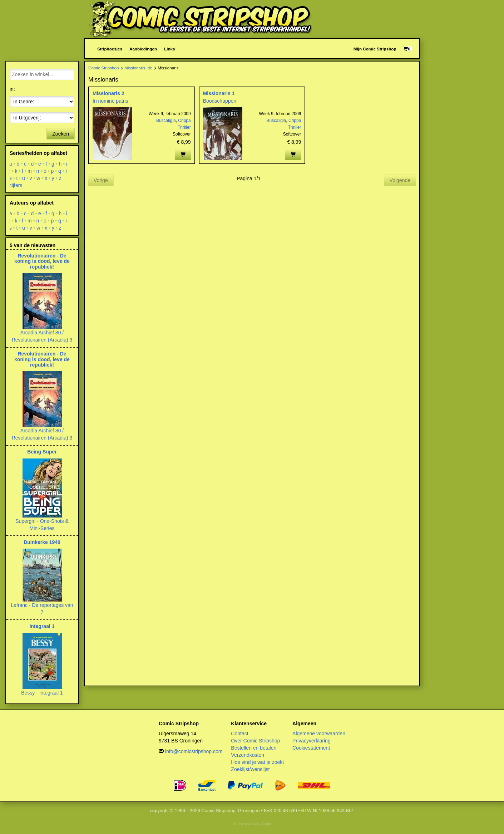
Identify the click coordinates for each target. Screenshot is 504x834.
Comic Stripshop (104, 68)
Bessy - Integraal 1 (42, 693)
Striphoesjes (110, 49)
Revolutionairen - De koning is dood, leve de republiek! (42, 261)
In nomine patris (110, 101)
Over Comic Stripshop (255, 741)
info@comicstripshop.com (194, 751)
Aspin (266, 824)
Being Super (42, 452)
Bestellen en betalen (254, 748)
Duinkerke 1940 (42, 542)
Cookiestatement (311, 748)
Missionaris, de (138, 68)
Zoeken (61, 134)
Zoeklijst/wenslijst (250, 769)
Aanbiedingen (143, 49)
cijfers (16, 185)
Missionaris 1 (219, 93)
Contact (239, 734)
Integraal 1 (42, 626)
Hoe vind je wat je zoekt (257, 762)
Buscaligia (166, 121)
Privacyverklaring (312, 741)
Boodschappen (220, 101)
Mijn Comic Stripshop (375, 49)
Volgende (400, 180)
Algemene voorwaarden (319, 734)
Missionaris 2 (108, 93)
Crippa (184, 121)
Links (169, 49)
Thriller (184, 127)
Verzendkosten (248, 755)
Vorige (101, 180)
